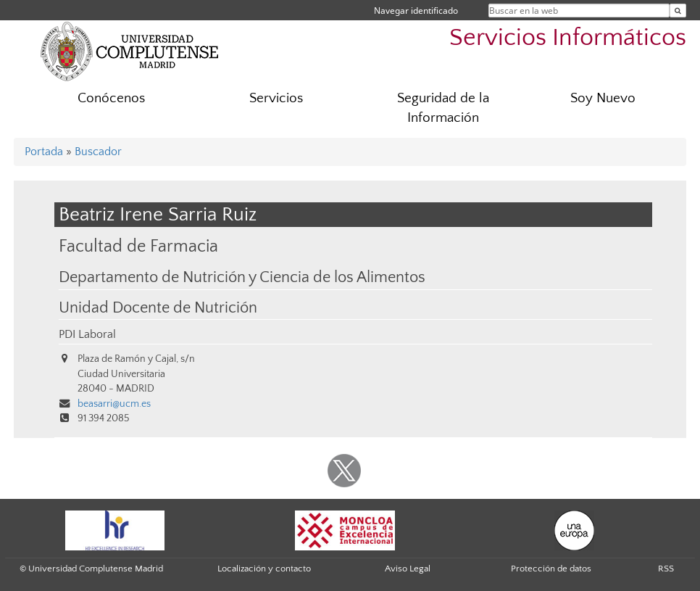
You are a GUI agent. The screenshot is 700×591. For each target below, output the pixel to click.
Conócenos (111, 98)
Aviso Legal (408, 569)
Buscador (98, 152)
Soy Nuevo (603, 98)
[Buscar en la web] (678, 11)
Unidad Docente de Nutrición (158, 308)
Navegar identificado (416, 11)
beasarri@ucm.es (114, 404)
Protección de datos (551, 569)
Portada (44, 152)
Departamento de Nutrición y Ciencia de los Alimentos (242, 278)
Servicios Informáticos (568, 38)
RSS (666, 569)
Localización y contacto (264, 569)
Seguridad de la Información (443, 108)
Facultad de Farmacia (138, 246)
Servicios (276, 98)
